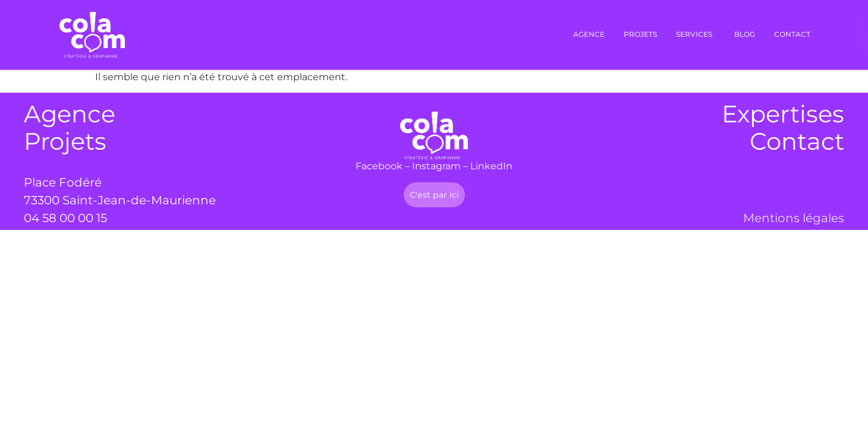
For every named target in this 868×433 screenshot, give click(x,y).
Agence (70, 114)
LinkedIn (491, 166)
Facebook (379, 166)
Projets (65, 141)
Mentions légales (794, 218)
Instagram (436, 166)
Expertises (783, 114)
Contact (797, 141)
